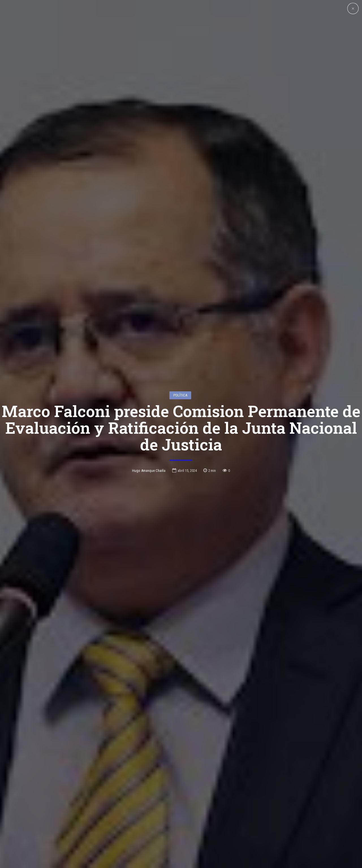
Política (180, 360)
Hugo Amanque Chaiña (149, 436)
